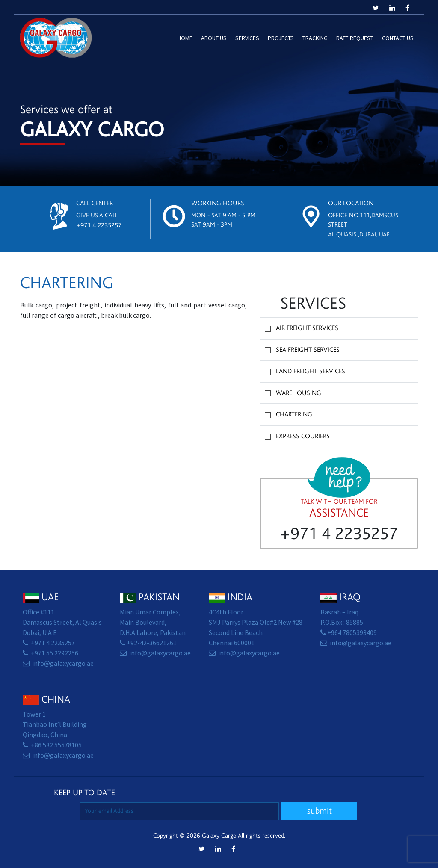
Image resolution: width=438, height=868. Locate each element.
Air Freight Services (307, 328)
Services (247, 38)
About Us (214, 38)
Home (185, 38)
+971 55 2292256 (55, 653)
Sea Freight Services (308, 350)
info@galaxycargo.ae (63, 663)
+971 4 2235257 (99, 225)
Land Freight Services (311, 371)
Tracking (315, 38)
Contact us (398, 38)
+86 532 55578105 (56, 745)
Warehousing (299, 393)
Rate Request (355, 38)
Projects (281, 38)
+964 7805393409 (352, 633)
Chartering (294, 414)
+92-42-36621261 (152, 643)
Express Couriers (303, 436)
